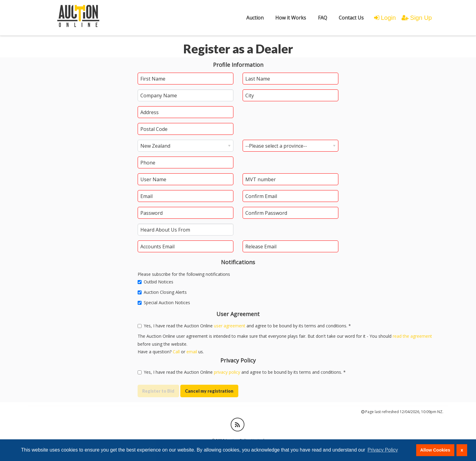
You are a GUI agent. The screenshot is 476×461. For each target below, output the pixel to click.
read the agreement (412, 336)
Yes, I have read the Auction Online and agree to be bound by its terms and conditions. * (242, 372)
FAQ (323, 18)
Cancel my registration (209, 391)
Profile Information (238, 65)
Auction (255, 18)
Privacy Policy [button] (383, 450)
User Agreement (238, 314)
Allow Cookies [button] (435, 450)
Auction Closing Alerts (162, 292)
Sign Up (417, 18)
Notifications (238, 262)
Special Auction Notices (164, 303)
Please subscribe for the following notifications (184, 274)
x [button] (462, 450)
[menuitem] (255, 18)
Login (385, 18)
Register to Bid (158, 391)
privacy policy (227, 372)
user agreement (230, 326)
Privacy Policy (238, 360)
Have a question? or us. (171, 352)
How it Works (291, 18)
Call (176, 352)
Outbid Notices (155, 282)
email (192, 352)
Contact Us (351, 18)
